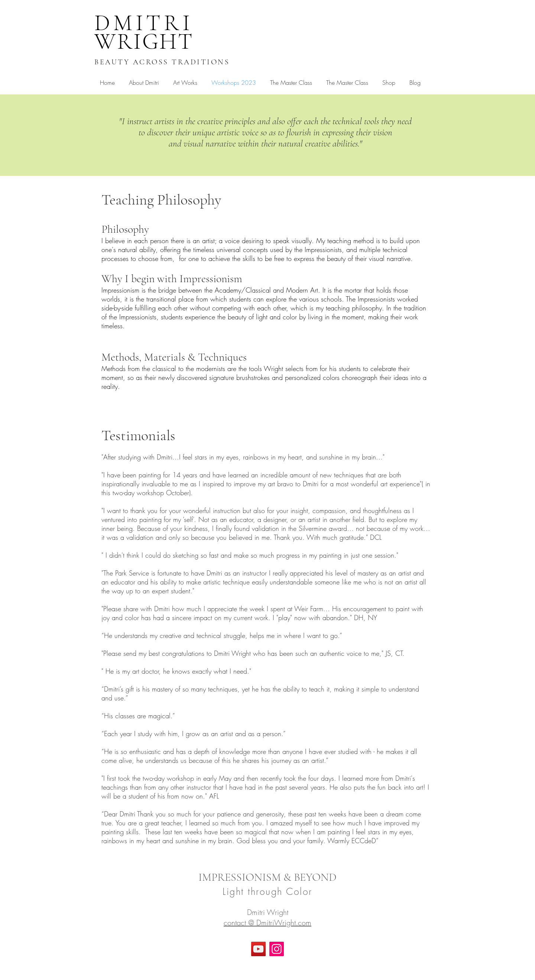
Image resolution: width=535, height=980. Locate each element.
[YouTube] (258, 949)
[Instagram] (277, 949)
